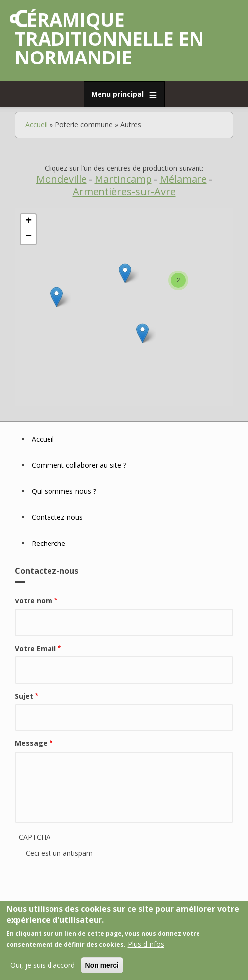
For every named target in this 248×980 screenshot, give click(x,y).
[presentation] (101, 878)
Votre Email (35, 648)
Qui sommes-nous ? (64, 491)
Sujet (24, 696)
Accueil (36, 125)
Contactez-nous (57, 517)
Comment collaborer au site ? (79, 465)
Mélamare (183, 179)
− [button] (28, 237)
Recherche (49, 543)
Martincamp (123, 179)
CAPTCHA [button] (35, 837)
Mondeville (61, 179)
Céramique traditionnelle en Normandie (109, 38)
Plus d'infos (146, 944)
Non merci (102, 965)
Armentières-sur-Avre (124, 191)
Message (31, 743)
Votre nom (34, 601)
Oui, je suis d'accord (43, 965)
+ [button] (28, 221)
